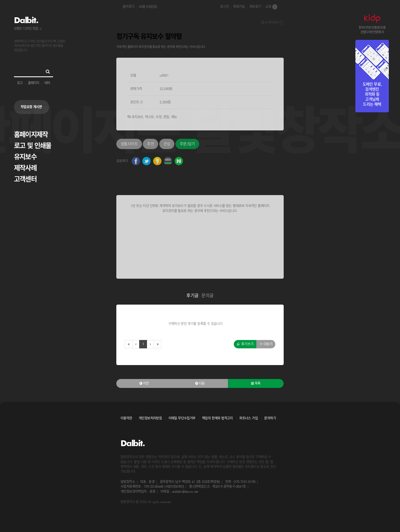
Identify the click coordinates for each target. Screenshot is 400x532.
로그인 (224, 7)
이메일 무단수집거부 (182, 418)
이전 (144, 383)
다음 (200, 383)
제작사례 (25, 168)
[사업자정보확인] (174, 487)
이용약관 (126, 418)
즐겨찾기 (129, 7)
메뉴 (174, 117)
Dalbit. (26, 20)
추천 (150, 144)
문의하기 (270, 418)
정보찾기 (255, 7)
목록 (256, 383)
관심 (167, 144)
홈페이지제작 (31, 134)
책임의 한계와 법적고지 (217, 418)
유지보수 (25, 157)
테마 (47, 83)
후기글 (192, 296)
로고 (20, 83)
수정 (159, 117)
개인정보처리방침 (150, 418)
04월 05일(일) (148, 7)
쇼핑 (271, 7)
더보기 (266, 344)
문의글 (207, 296)
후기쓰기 (245, 344)
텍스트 (149, 117)
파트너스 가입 (249, 418)
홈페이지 (33, 83)
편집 (166, 117)
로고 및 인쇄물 (33, 146)
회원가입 (239, 7)
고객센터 (25, 179)
